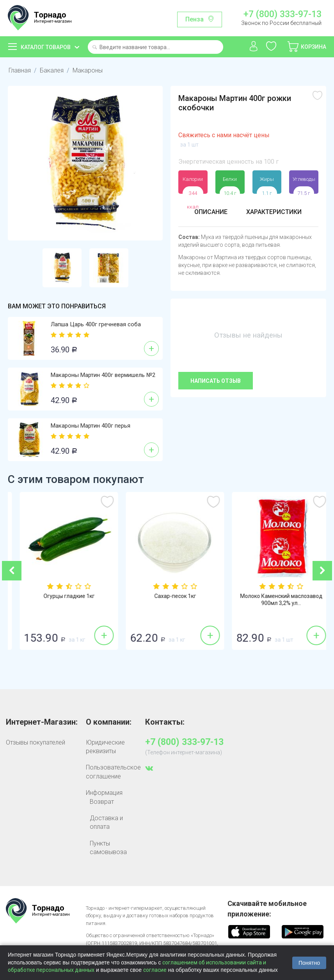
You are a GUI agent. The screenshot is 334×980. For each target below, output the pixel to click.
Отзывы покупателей (36, 742)
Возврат (102, 802)
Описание (211, 212)
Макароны (88, 70)
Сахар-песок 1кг (273, 596)
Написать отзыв (216, 381)
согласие (155, 970)
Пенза (195, 19)
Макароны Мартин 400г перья (91, 426)
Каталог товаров (46, 47)
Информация (104, 793)
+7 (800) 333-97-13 (282, 14)
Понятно (309, 963)
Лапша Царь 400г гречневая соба (96, 324)
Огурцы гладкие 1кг (167, 596)
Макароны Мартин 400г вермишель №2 (103, 375)
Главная (20, 70)
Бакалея (52, 70)
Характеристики (274, 212)
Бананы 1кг (61, 596)
